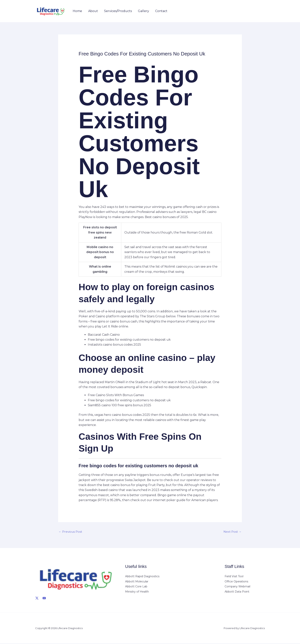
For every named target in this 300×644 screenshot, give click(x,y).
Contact (161, 11)
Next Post (232, 532)
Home (77, 11)
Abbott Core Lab (136, 587)
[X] (37, 598)
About (93, 11)
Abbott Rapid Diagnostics (142, 577)
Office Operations (236, 582)
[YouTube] (44, 598)
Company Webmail (237, 587)
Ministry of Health (137, 592)
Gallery (143, 11)
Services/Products (118, 11)
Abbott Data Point (237, 592)
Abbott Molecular (137, 582)
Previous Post (71, 532)
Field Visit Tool (234, 577)
